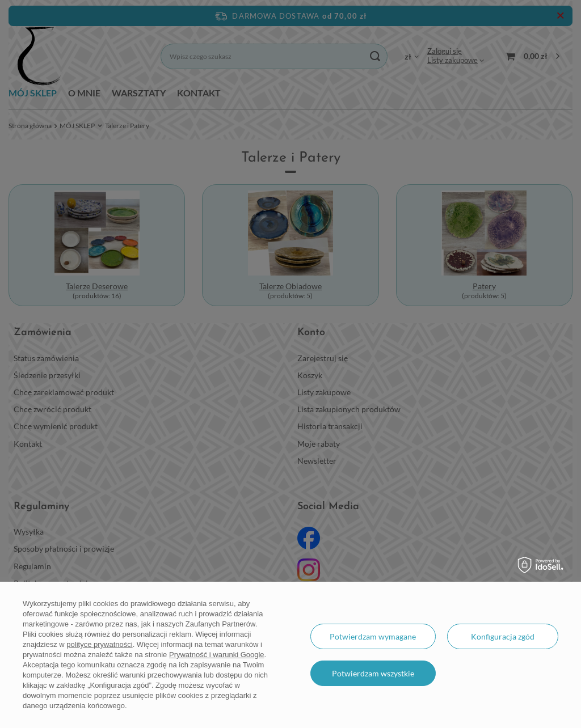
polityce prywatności (99, 644)
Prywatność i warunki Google (217, 655)
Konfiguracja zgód (503, 636)
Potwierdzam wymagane (373, 636)
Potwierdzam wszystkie (373, 673)
